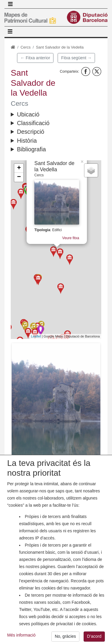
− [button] (19, 177)
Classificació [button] (33, 123)
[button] (56, 402)
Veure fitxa (71, 237)
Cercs (26, 47)
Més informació (21, 640)
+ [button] (19, 168)
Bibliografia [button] (32, 149)
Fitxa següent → (76, 58)
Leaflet (36, 336)
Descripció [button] (31, 132)
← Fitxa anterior (35, 58)
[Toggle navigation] (10, 4)
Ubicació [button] (28, 114)
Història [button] (27, 141)
